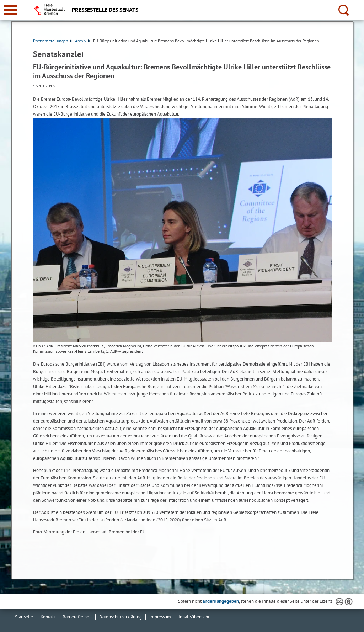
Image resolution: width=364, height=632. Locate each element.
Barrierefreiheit (77, 617)
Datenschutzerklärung (121, 617)
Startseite (24, 617)
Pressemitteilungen (53, 41)
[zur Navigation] (11, 10)
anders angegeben (221, 601)
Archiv (83, 41)
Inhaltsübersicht (194, 617)
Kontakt (48, 617)
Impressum (160, 617)
